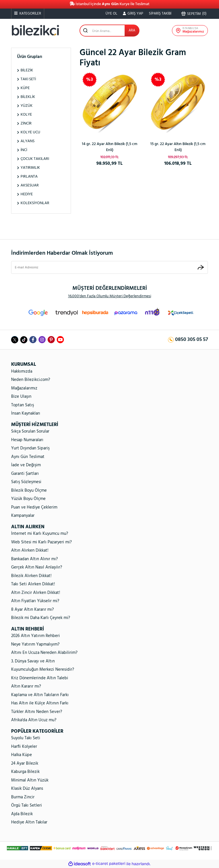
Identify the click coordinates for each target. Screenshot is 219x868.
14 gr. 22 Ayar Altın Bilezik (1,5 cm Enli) (110, 147)
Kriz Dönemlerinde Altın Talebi (40, 678)
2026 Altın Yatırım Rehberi (36, 636)
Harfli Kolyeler (24, 747)
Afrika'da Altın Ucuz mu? (34, 720)
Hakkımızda (22, 371)
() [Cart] (194, 14)
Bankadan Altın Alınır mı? (35, 559)
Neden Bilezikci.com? (31, 380)
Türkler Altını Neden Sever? (37, 712)
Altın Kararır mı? (26, 686)
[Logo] (35, 30)
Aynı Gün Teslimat (28, 457)
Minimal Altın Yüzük (30, 780)
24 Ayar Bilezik (25, 763)
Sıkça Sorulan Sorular (30, 431)
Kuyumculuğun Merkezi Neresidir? (43, 670)
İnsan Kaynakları (26, 413)
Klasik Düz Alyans (27, 789)
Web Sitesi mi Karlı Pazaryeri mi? (41, 542)
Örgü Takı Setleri (27, 805)
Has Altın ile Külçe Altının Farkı (40, 703)
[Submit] (201, 267)
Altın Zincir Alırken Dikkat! (36, 593)
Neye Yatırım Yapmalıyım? (35, 644)
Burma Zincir (23, 797)
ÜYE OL (111, 14)
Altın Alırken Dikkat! (30, 550)
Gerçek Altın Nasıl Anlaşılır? (37, 567)
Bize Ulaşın (21, 397)
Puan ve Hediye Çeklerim (34, 507)
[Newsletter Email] (109, 268)
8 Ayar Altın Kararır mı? (33, 610)
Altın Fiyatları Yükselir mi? (35, 601)
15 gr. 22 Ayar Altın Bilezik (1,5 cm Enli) (178, 147)
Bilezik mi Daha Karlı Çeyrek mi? (41, 618)
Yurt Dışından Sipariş (30, 448)
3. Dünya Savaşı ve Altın (33, 661)
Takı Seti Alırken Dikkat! (33, 584)
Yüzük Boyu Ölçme (28, 499)
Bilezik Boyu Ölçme (29, 491)
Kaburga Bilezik (25, 772)
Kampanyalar (23, 516)
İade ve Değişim (26, 465)
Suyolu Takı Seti (26, 738)
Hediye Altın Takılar (29, 822)
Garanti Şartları (25, 474)
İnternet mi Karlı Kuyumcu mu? (40, 534)
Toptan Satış (23, 405)
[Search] (109, 31)
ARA (132, 30)
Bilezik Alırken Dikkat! (31, 576)
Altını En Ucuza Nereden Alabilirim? (44, 653)
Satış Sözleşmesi (26, 482)
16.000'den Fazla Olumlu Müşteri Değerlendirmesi (110, 296)
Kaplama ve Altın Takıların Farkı (40, 695)
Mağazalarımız (24, 388)
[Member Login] (133, 14)
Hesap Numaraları (27, 440)
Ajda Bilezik (22, 814)
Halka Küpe (22, 755)
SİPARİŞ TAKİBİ (160, 14)
